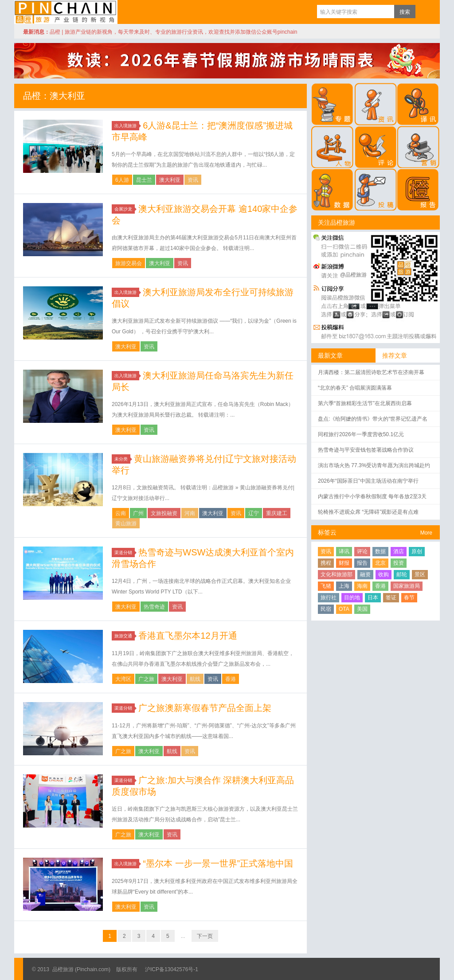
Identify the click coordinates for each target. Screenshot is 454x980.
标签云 (327, 532)
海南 (362, 586)
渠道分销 (125, 552)
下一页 (205, 936)
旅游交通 (125, 636)
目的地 (352, 597)
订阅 (424, 12)
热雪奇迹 (154, 607)
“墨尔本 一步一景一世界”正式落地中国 (218, 863)
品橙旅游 (66, 12)
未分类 (122, 459)
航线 (195, 679)
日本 (373, 597)
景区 (420, 574)
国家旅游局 (407, 586)
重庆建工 (277, 513)
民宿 (326, 609)
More (426, 533)
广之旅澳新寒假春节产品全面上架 (205, 708)
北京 (380, 563)
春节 (409, 597)
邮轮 (402, 574)
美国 (362, 609)
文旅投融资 (164, 513)
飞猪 (326, 586)
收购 (384, 574)
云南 (121, 513)
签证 (391, 597)
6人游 (122, 180)
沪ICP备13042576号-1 (172, 969)
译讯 (344, 551)
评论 (362, 551)
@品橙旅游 (353, 275)
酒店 (399, 551)
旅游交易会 (129, 263)
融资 (365, 574)
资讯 (193, 180)
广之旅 (146, 679)
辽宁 (254, 513)
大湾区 (123, 679)
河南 (190, 513)
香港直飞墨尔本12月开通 (188, 636)
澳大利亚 (170, 180)
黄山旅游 (126, 523)
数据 (380, 551)
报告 (362, 563)
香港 (231, 679)
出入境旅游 (127, 126)
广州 (138, 513)
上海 (344, 586)
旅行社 (329, 597)
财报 (344, 563)
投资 (399, 563)
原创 (417, 551)
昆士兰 (144, 180)
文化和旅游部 (337, 574)
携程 (326, 563)
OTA (344, 609)
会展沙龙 (125, 209)
